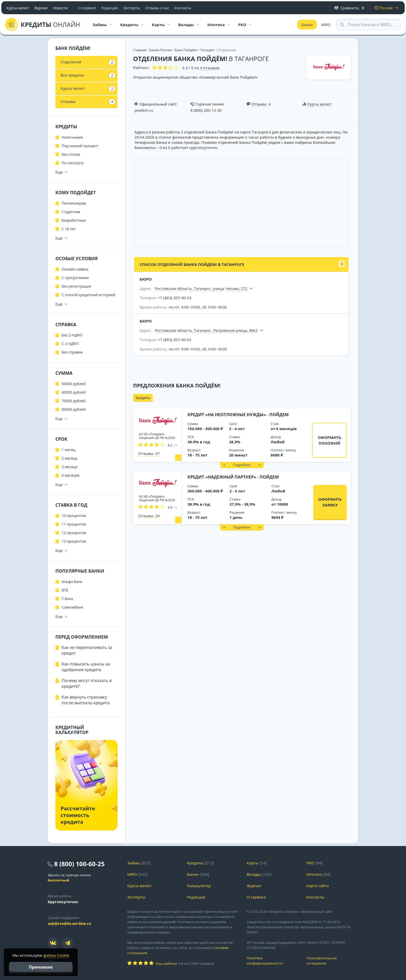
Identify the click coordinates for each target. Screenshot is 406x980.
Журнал (41, 8)
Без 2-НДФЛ (72, 335)
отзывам (210, 68)
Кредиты (143, 398)
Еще (59, 172)
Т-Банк (67, 599)
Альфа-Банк (72, 582)
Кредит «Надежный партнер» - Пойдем (233, 477)
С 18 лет (69, 229)
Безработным (74, 220)
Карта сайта (317, 886)
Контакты (183, 8)
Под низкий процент (80, 146)
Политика (273, 961)
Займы (134, 863)
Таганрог (208, 50)
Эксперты (132, 8)
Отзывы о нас (157, 8)
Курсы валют (18, 8)
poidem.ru (144, 110)
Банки (307, 25)
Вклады (254, 874)
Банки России (161, 50)
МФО (326, 25)
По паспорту (73, 163)
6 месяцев (71, 475)
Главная (140, 50)
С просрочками (75, 278)
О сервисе (87, 8)
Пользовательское (332, 961)
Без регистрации (76, 286)
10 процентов (74, 516)
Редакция (110, 8)
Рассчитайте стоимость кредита (78, 815)
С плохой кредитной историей (89, 295)
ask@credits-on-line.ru (69, 923)
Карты (253, 863)
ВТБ (65, 590)
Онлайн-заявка (75, 269)
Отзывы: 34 (149, 516)
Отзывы (88, 102)
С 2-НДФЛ (70, 344)
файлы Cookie (56, 955)
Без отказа (71, 154)
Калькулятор (199, 886)
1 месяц (68, 450)
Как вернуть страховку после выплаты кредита (86, 700)
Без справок (72, 352)
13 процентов (74, 541)
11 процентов (74, 524)
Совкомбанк (72, 607)
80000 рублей (74, 409)
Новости (60, 8)
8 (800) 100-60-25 (79, 864)
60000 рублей (74, 392)
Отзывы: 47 (149, 453)
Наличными (72, 137)
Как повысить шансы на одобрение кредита (86, 667)
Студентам (71, 212)
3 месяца (70, 467)
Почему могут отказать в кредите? (87, 683)
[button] (242, 465)
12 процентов (74, 533)
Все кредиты (88, 75)
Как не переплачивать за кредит (87, 650)
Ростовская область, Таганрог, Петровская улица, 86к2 (206, 330)
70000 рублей (74, 401)
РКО (310, 863)
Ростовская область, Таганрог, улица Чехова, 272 (201, 288)
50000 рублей (74, 384)
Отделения (88, 62)
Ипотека (314, 874)
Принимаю (41, 967)
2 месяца (70, 458)
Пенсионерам (74, 203)
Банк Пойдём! (186, 50)
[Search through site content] (368, 25)
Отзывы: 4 (261, 104)
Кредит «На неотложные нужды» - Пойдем (238, 415)
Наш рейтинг (167, 963)
